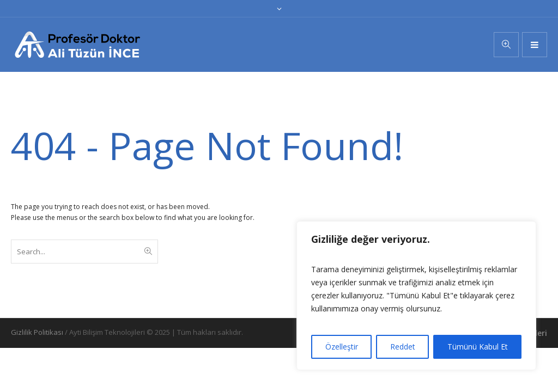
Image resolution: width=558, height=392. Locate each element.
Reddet (403, 347)
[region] (416, 296)
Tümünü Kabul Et (478, 347)
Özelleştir (342, 347)
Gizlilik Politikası (37, 332)
